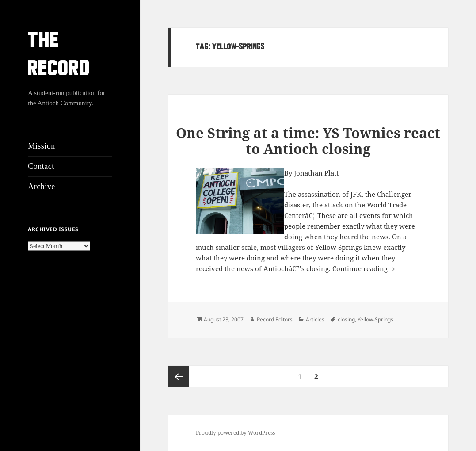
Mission (42, 146)
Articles (315, 319)
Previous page (179, 376)
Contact (41, 166)
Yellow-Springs (375, 319)
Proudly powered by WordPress (235, 433)
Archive (41, 187)
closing (346, 319)
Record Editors (275, 319)
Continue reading (364, 268)
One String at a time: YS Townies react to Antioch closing (308, 141)
